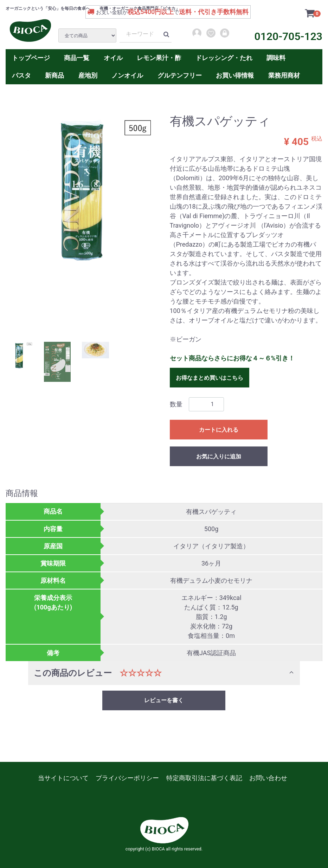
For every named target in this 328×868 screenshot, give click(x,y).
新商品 (54, 75)
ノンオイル (127, 75)
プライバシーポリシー (127, 778)
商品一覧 (77, 58)
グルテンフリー (180, 75)
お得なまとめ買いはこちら (210, 377)
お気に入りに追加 (219, 456)
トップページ (31, 58)
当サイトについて (63, 778)
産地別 (88, 75)
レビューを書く (164, 700)
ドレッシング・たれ (224, 58)
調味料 (276, 58)
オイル (113, 58)
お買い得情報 (235, 75)
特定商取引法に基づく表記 (204, 778)
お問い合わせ (268, 778)
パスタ (21, 75)
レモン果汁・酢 (159, 58)
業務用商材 (284, 75)
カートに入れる (219, 429)
